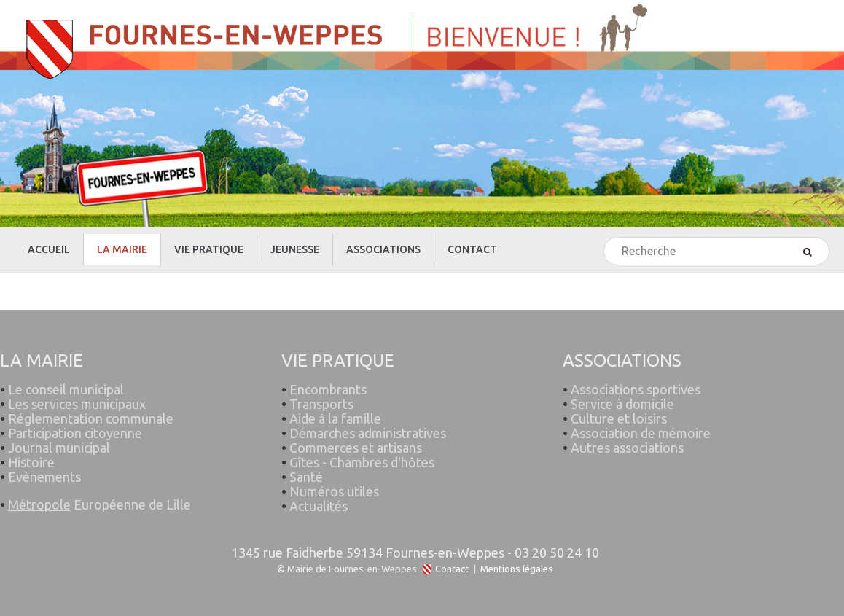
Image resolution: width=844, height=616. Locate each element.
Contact (452, 569)
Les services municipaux (73, 404)
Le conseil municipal (66, 389)
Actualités (319, 506)
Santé (306, 477)
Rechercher (605, 238)
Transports (321, 404)
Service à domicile (622, 404)
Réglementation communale (91, 418)
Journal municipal (59, 448)
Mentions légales (517, 569)
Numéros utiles (334, 491)
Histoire (31, 462)
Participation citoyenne (75, 433)
